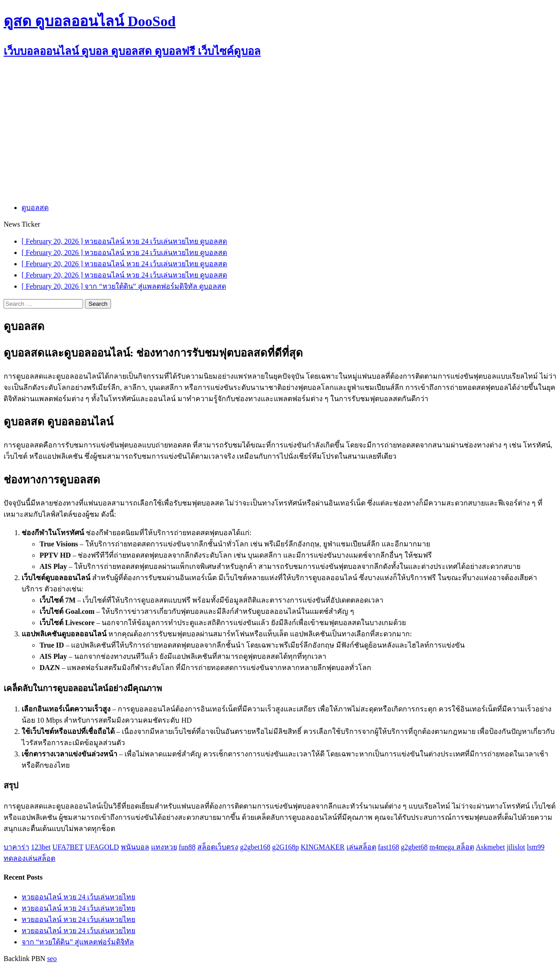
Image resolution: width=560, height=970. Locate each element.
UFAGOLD (102, 847)
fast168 (389, 847)
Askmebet (491, 847)
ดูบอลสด (35, 208)
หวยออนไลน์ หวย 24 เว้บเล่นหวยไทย (78, 897)
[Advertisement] (280, 132)
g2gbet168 (255, 847)
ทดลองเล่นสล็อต (29, 858)
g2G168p (285, 847)
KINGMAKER (323, 847)
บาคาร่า (16, 847)
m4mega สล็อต (451, 847)
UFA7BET (68, 847)
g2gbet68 (414, 847)
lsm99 (536, 847)
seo (52, 959)
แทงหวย (164, 847)
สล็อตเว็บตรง (218, 847)
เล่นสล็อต (361, 847)
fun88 (187, 847)
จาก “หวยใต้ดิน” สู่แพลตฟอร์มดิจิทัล (78, 942)
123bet (41, 847)
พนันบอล (135, 847)
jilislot (516, 847)
